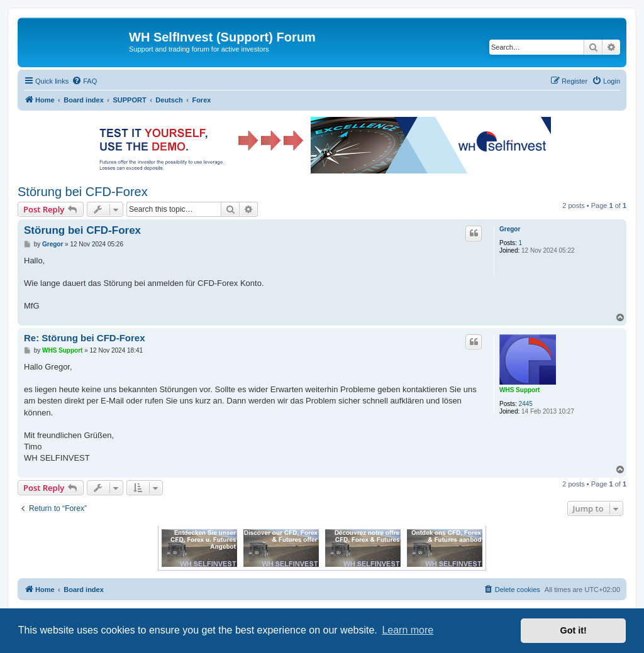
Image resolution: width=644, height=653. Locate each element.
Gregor (510, 229)
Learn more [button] (408, 630)
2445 (526, 404)
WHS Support (519, 390)
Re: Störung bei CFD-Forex (85, 338)
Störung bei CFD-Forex (83, 192)
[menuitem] (84, 81)
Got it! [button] (574, 630)
